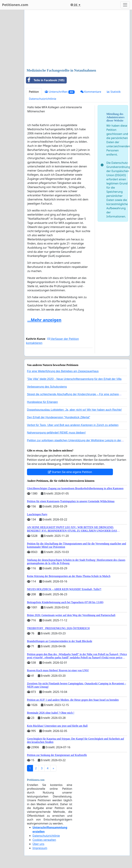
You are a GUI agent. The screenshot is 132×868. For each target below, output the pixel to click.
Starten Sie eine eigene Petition (70, 472)
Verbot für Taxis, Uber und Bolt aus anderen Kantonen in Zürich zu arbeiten (73, 425)
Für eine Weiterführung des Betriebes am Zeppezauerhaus (63, 371)
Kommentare (91, 92)
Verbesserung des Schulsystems (47, 387)
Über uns (38, 844)
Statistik (114, 92)
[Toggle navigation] (125, 5)
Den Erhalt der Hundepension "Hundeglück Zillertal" (59, 417)
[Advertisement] (77, 39)
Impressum (40, 848)
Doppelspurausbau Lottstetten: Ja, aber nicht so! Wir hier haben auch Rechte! (74, 410)
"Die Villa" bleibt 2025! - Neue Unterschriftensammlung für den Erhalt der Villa (74, 379)
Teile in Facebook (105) (45, 80)
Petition (34, 92)
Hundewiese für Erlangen (42, 402)
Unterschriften (60, 92)
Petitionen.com (15, 5)
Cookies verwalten (44, 840)
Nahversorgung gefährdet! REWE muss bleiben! (56, 433)
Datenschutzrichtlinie (43, 99)
